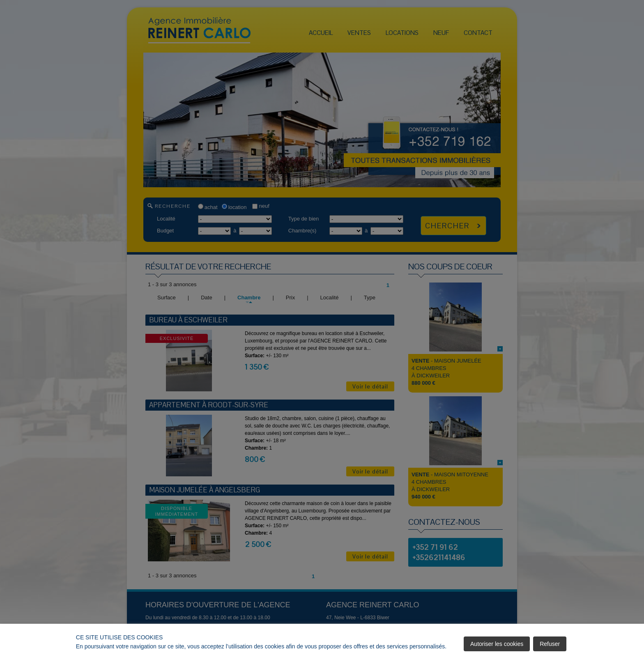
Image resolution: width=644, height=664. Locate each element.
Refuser (550, 644)
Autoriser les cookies (497, 644)
